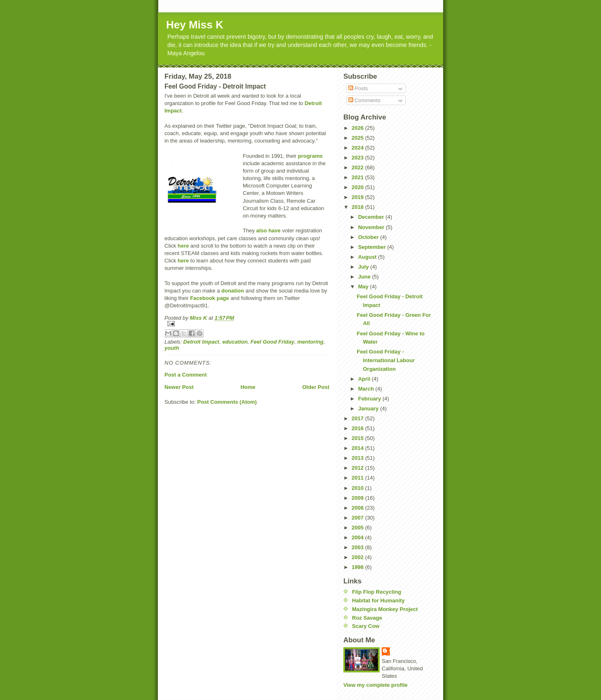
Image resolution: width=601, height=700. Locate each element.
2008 (358, 508)
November (372, 227)
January (369, 409)
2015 (358, 438)
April (365, 379)
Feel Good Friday (272, 342)
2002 (358, 557)
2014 (358, 448)
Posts (358, 88)
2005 (358, 528)
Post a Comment (186, 375)
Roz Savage (367, 618)
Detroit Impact (201, 342)
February (370, 399)
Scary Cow (366, 626)
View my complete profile (376, 685)
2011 (358, 478)
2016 (358, 428)
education (235, 342)
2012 (358, 468)
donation (233, 291)
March (367, 389)
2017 (358, 418)
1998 (358, 567)
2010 (358, 488)
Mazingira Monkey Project (385, 609)
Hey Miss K (195, 25)
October (369, 237)
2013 (358, 458)
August (368, 257)
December (372, 217)
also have (269, 231)
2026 (358, 128)
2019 (358, 197)
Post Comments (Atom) (227, 402)
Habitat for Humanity (378, 601)
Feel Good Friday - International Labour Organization (386, 360)
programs (310, 156)
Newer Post (179, 387)
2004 (358, 537)
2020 (358, 187)
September (373, 247)
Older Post (316, 387)
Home (248, 387)
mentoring (310, 342)
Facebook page (210, 298)
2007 (358, 518)
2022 (358, 167)
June (365, 277)
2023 (358, 158)
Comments (364, 100)
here (183, 246)
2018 (358, 207)
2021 (358, 177)
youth (172, 348)
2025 (358, 138)
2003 (358, 547)
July (364, 267)
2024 (358, 148)
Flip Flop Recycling (377, 592)
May (364, 287)
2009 (358, 498)
